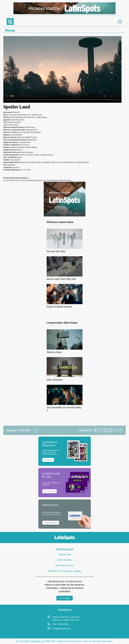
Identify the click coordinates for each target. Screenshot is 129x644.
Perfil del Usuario (65, 565)
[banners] (64, 8)
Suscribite (48, 460)
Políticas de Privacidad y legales (65, 571)
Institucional (64, 554)
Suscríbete (65, 598)
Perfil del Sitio (65, 560)
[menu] (120, 22)
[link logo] (10, 22)
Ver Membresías (51, 523)
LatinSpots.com (38, 641)
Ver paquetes (50, 491)
